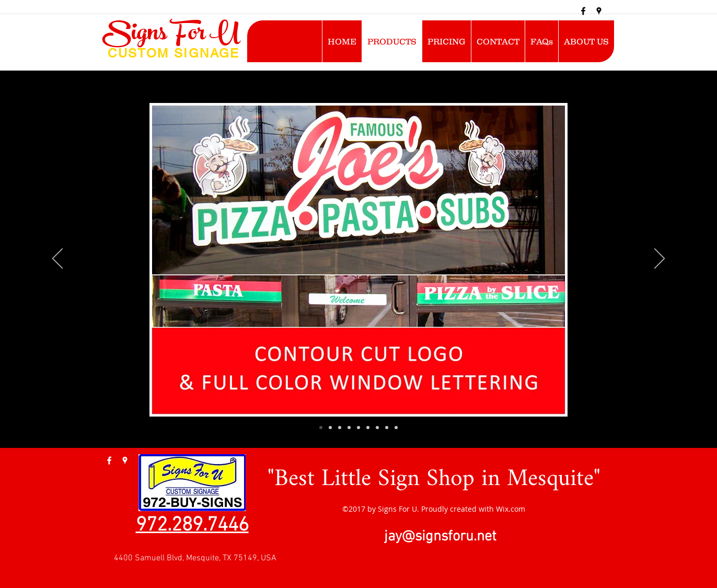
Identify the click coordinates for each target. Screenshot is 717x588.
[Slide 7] (377, 428)
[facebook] (583, 11)
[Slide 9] (396, 428)
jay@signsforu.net (440, 537)
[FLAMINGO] (330, 428)
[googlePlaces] (599, 11)
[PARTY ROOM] (349, 428)
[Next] (660, 259)
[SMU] (321, 428)
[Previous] (57, 259)
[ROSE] (340, 428)
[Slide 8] (387, 428)
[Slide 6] (368, 428)
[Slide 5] (358, 428)
